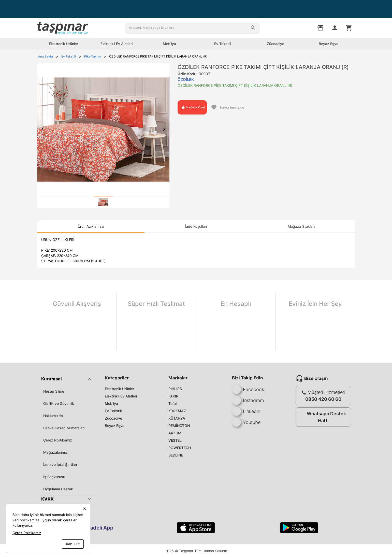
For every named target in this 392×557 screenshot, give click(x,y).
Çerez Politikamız (58, 440)
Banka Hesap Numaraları (64, 428)
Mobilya (111, 403)
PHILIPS (175, 389)
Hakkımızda (53, 416)
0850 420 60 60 (323, 399)
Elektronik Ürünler (119, 389)
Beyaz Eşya (115, 426)
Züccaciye (113, 418)
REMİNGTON (179, 426)
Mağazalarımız (55, 452)
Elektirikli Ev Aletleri (121, 396)
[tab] (103, 202)
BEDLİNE (176, 455)
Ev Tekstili (113, 411)
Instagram (248, 400)
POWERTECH (180, 448)
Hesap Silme (54, 391)
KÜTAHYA (177, 418)
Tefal (172, 403)
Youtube (246, 422)
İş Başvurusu (54, 477)
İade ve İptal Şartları (60, 465)
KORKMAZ (177, 411)
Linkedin (246, 411)
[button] (67, 379)
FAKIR (173, 396)
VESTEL (175, 440)
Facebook (248, 389)
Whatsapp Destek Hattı (322, 417)
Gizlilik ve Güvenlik (59, 403)
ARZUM (175, 433)
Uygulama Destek (58, 489)
